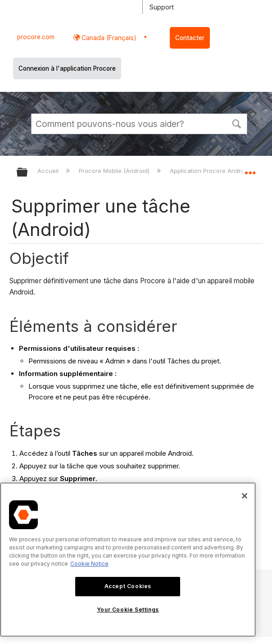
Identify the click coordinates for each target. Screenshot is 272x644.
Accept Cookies (128, 586)
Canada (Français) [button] (108, 38)
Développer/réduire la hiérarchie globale (28, 173)
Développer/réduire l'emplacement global (250, 169)
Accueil (49, 171)
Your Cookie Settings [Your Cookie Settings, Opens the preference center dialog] (128, 610)
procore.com (36, 37)
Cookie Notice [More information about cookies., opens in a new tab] (89, 564)
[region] (128, 560)
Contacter (190, 38)
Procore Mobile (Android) (115, 171)
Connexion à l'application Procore (67, 68)
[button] (236, 123)
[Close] (245, 496)
